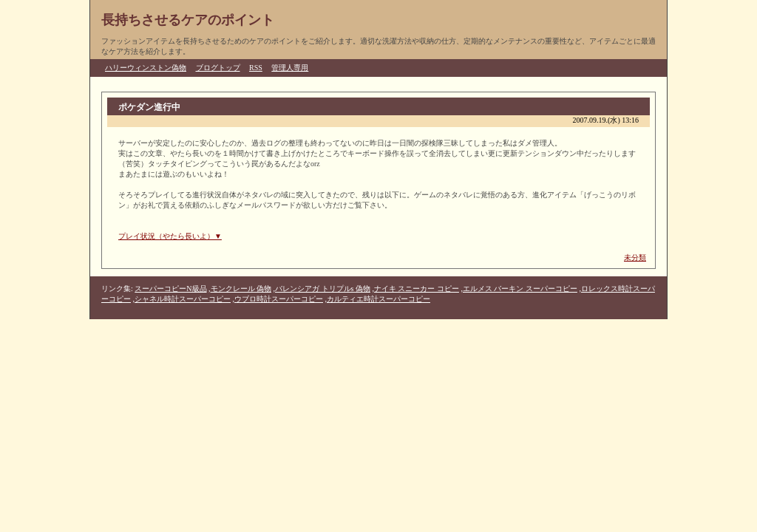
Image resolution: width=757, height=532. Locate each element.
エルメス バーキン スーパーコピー (520, 289)
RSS (256, 68)
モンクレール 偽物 (241, 289)
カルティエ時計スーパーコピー (378, 299)
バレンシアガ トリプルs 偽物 (323, 289)
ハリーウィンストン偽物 (146, 68)
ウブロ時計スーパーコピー (279, 299)
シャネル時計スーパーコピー (183, 299)
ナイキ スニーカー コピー (417, 289)
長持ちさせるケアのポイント (188, 20)
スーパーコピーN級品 (170, 289)
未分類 (635, 258)
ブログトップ (218, 68)
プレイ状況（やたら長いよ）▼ (170, 236)
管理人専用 (290, 68)
